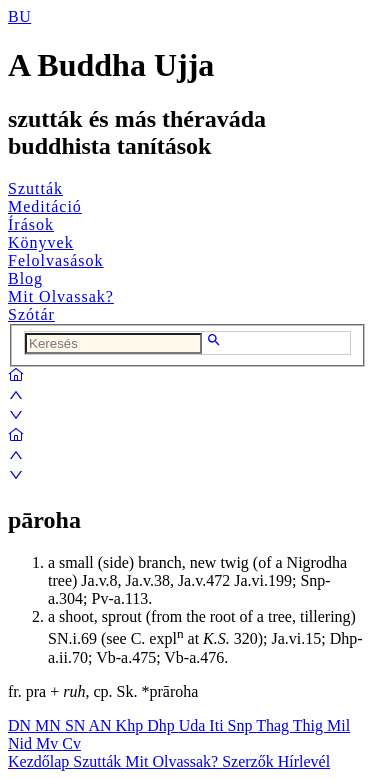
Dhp (163, 725)
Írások (31, 224)
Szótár (31, 314)
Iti (218, 725)
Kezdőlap (40, 761)
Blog (25, 278)
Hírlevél (304, 761)
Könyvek (41, 242)
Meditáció (45, 206)
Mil (338, 725)
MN (50, 725)
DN (21, 725)
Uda (194, 725)
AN (101, 725)
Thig (310, 725)
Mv (49, 743)
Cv (71, 743)
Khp (132, 725)
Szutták (35, 188)
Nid (22, 743)
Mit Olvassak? (61, 296)
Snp (242, 725)
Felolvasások (56, 260)
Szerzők (250, 761)
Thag (274, 725)
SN (77, 725)
